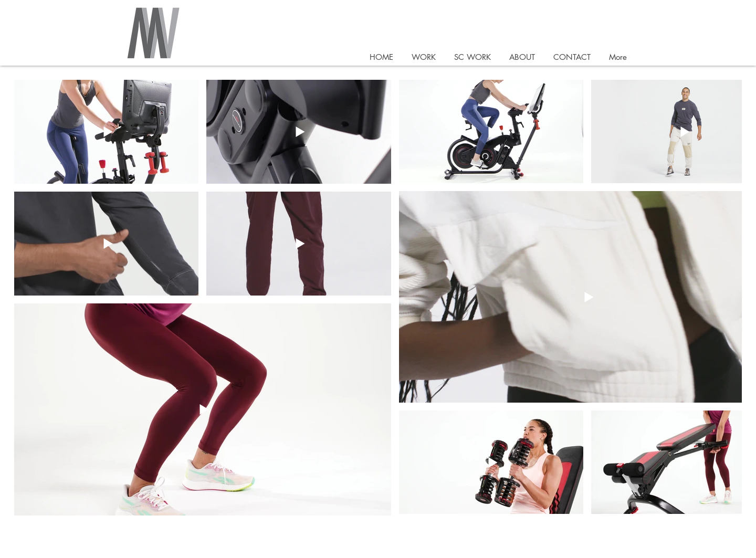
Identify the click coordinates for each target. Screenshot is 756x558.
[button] (423, 57)
